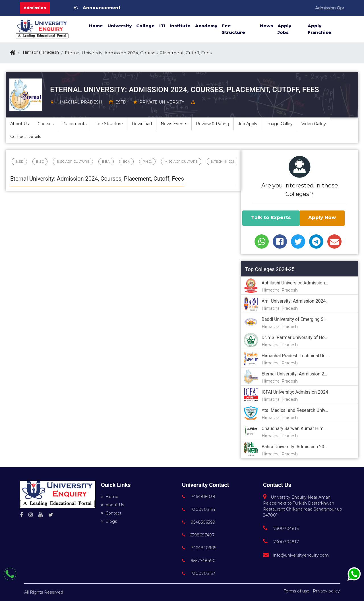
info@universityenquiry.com (296, 555)
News (266, 26)
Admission (35, 8)
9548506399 (199, 522)
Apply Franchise (319, 29)
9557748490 (199, 561)
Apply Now (322, 217)
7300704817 (281, 542)
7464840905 (199, 548)
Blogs (109, 521)
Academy (206, 26)
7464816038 (199, 497)
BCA (127, 162)
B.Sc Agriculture (73, 162)
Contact (111, 513)
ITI (162, 26)
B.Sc (40, 162)
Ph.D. (147, 162)
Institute (180, 26)
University (120, 26)
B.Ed (19, 162)
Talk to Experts (271, 217)
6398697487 (198, 535)
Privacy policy (326, 591)
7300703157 (199, 573)
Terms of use (297, 591)
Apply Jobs (284, 29)
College (145, 26)
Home (96, 26)
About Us (112, 505)
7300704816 (281, 528)
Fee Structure (233, 29)
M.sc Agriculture (181, 162)
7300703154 (199, 509)
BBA (106, 162)
